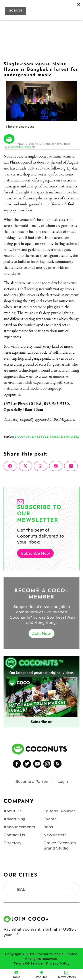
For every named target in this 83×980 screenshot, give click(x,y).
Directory (13, 843)
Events (50, 819)
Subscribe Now (35, 553)
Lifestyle (40, 436)
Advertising (14, 819)
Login (77, 7)
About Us (13, 811)
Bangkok (22, 436)
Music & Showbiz (64, 436)
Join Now (41, 633)
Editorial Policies (59, 811)
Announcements (19, 827)
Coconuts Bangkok (22, 147)
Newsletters (55, 835)
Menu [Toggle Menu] (7, 7)
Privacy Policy (58, 963)
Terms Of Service (28, 963)
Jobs (48, 827)
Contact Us (14, 835)
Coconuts (46, 7)
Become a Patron (32, 781)
